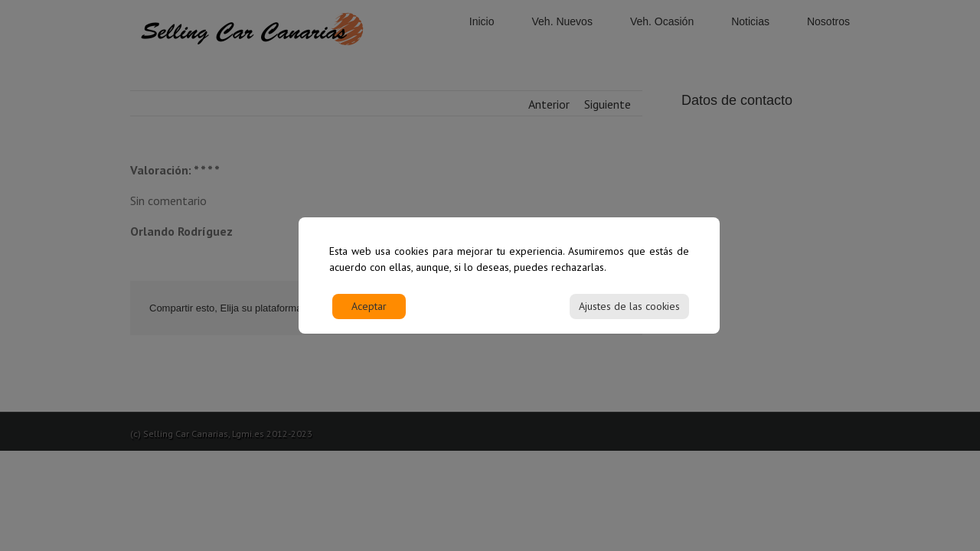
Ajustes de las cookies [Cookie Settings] (629, 315)
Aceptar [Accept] (369, 315)
